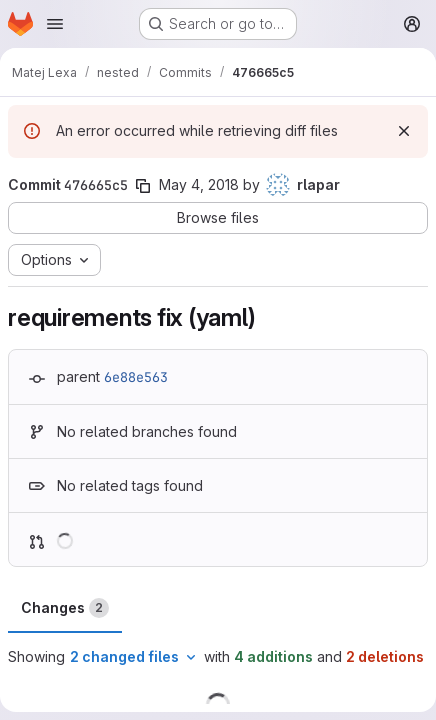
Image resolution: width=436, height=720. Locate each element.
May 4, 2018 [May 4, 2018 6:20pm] (199, 184)
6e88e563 (136, 377)
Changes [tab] (65, 608)
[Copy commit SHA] (143, 186)
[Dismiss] (404, 131)
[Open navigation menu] (55, 24)
